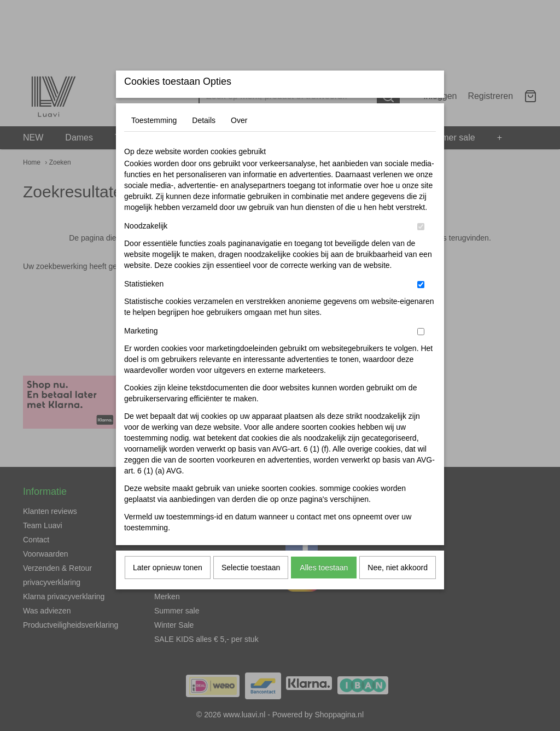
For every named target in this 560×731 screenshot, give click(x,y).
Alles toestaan (324, 589)
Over (239, 142)
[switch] (421, 248)
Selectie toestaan (251, 589)
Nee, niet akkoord (398, 589)
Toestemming (154, 142)
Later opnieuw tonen (168, 589)
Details (204, 142)
